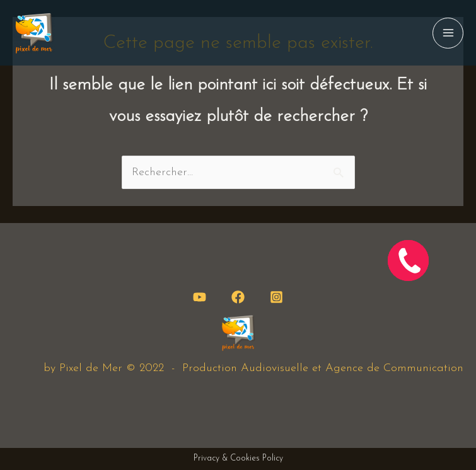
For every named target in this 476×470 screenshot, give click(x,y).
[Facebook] (238, 297)
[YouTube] (200, 297)
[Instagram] (276, 297)
